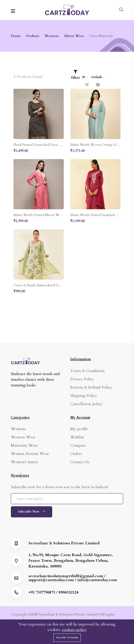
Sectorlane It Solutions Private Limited (64, 543)
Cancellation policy (86, 404)
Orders (76, 454)
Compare (78, 445)
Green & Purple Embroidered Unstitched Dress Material (53, 285)
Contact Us (80, 462)
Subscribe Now (32, 512)
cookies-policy (74, 630)
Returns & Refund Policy (91, 387)
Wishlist (77, 437)
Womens (18, 429)
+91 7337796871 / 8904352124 (53, 592)
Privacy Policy (82, 379)
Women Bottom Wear (30, 454)
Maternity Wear (24, 445)
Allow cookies (67, 638)
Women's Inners (24, 462)
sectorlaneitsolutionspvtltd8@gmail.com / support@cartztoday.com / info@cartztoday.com (73, 578)
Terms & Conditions (87, 371)
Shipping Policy (84, 396)
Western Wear (23, 437)
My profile (79, 429)
